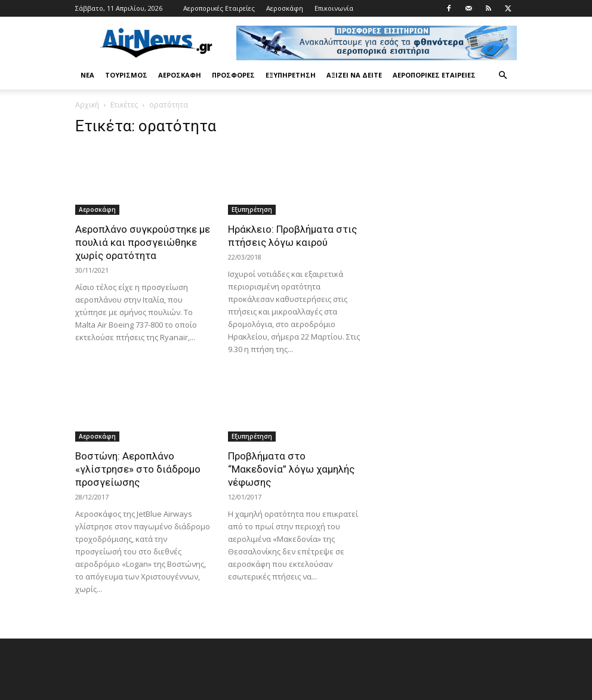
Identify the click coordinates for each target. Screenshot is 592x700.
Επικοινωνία (334, 8)
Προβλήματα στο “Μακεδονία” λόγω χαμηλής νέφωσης (291, 469)
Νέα (87, 75)
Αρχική (87, 105)
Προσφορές (233, 75)
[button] (502, 75)
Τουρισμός (126, 75)
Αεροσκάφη (285, 8)
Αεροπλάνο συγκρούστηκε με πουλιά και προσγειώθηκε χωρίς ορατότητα (143, 242)
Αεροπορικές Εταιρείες (219, 8)
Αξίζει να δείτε (354, 75)
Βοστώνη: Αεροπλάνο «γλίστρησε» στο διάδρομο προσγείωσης (138, 469)
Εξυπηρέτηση (291, 75)
